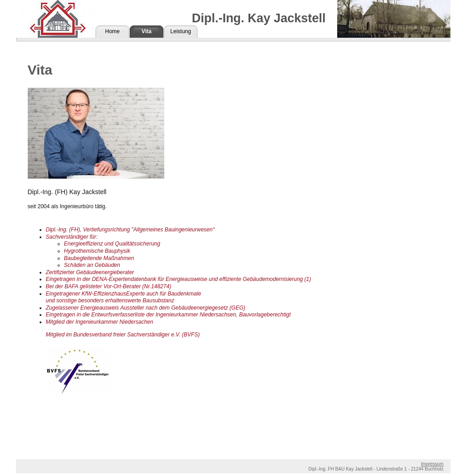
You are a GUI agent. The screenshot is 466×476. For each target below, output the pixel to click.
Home (112, 31)
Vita (147, 31)
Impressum (432, 464)
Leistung (180, 31)
